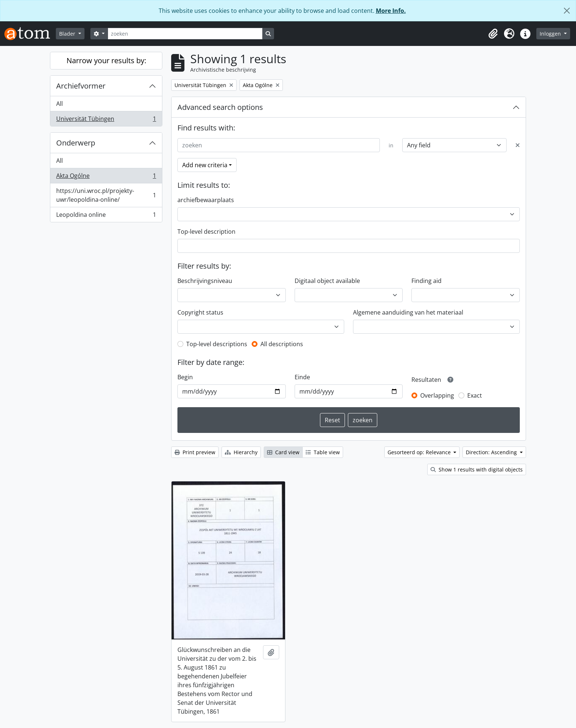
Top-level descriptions (217, 344)
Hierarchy (241, 452)
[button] (493, 34)
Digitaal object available (327, 281)
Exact (475, 395)
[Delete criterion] (518, 145)
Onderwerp (76, 143)
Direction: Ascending (492, 452)
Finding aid (426, 281)
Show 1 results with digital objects (477, 469)
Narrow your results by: (106, 60)
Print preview (195, 452)
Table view (323, 452)
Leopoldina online (106, 216)
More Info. (391, 11)
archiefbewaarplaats (206, 200)
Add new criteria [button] (205, 165)
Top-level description (206, 232)
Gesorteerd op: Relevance (420, 452)
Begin (185, 377)
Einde (302, 377)
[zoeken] (185, 34)
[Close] (567, 11)
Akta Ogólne (106, 177)
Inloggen (551, 34)
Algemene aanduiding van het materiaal (408, 312)
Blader (68, 34)
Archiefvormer (81, 86)
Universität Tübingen (106, 120)
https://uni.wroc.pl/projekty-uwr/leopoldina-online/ (106, 195)
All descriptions (282, 344)
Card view (283, 452)
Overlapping (437, 395)
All (60, 104)
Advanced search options (220, 107)
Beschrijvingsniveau (205, 281)
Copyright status (200, 312)
